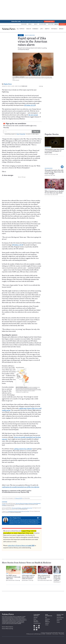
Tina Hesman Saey (49, 195)
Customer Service (37, 623)
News (21, 35)
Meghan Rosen (8, 84)
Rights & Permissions (48, 621)
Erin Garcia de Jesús (11, 580)
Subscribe (36, 618)
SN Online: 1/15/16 (18, 245)
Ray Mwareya (57, 582)
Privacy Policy (23, 134)
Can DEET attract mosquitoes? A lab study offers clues (13, 577)
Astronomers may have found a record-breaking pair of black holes (54, 151)
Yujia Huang (48, 175)
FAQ (46, 618)
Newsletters (48, 619)
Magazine (24, 24)
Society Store (59, 619)
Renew (35, 619)
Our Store (51, 24)
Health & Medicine (30, 35)
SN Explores (43, 24)
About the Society (60, 618)
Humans (36, 29)
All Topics (21, 29)
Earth (47, 29)
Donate (62, 24)
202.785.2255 (49, 634)
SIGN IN (56, 24)
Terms (18, 134)
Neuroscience (49, 168)
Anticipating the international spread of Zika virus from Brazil (19, 511)
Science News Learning (7, 629)
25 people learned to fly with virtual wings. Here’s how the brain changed (54, 172)
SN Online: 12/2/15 (30, 105)
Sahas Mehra (25, 580)
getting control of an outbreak (23, 449)
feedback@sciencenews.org (12, 492)
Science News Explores (7, 627)
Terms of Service (55, 634)
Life (42, 29)
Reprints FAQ (25, 492)
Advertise (47, 623)
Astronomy (48, 147)
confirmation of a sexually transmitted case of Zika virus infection (21, 487)
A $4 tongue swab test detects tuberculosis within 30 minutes (28, 577)
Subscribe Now (49, 21)
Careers (58, 622)
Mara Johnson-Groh (49, 154)
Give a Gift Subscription (36, 621)
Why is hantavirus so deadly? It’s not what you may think (44, 577)
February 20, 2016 (19, 498)
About (36, 24)
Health (29, 29)
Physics (54, 29)
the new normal (33, 115)
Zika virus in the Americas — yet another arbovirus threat (22, 508)
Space (62, 29)
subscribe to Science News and (21, 546)
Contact (47, 625)
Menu (30, 24)
